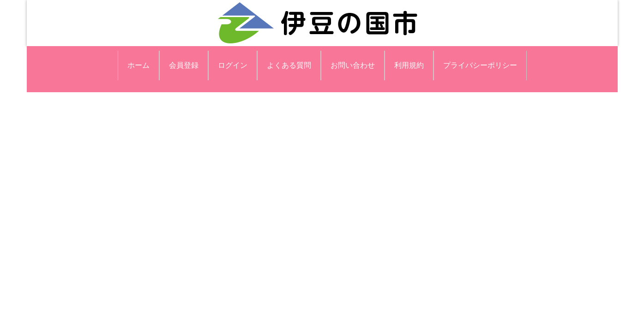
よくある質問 (289, 65)
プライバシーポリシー (480, 65)
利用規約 (409, 65)
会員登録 (184, 65)
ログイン (233, 65)
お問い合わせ (353, 65)
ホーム (138, 65)
